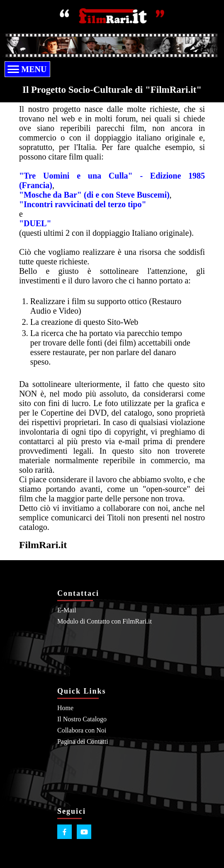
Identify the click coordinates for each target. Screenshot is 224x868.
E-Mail (67, 610)
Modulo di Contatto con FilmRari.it (105, 621)
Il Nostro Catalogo (82, 719)
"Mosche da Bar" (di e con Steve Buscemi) (94, 195)
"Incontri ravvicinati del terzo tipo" (83, 204)
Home (65, 708)
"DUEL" (35, 223)
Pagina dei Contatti (83, 741)
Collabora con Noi (82, 730)
